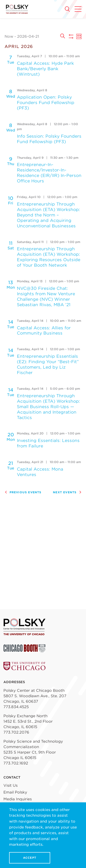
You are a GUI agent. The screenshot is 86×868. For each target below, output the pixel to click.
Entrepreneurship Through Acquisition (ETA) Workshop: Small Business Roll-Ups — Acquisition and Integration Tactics (48, 407)
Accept (30, 858)
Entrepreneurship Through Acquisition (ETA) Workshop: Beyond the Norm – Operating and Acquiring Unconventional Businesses (48, 215)
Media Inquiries (18, 799)
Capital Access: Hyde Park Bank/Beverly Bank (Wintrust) (45, 69)
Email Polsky (15, 792)
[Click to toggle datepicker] (31, 36)
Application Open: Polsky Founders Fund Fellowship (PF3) (46, 103)
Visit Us (10, 785)
